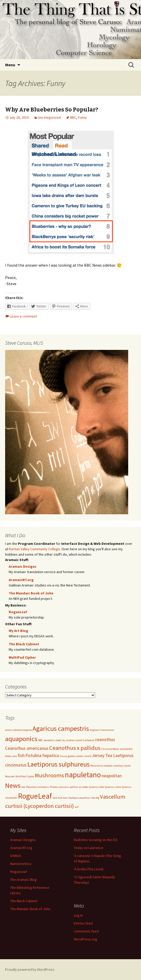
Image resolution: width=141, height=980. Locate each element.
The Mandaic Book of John (31, 593)
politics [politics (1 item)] (74, 787)
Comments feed (86, 931)
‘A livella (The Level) (89, 869)
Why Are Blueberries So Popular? (52, 110)
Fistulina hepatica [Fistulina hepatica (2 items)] (42, 755)
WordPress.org (85, 939)
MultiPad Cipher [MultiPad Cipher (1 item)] (25, 776)
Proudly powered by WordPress (30, 969)
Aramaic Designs (23, 566)
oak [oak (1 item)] (23, 787)
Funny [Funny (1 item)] (63, 756)
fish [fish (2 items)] (21, 755)
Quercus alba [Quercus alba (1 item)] (97, 787)
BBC (73, 117)
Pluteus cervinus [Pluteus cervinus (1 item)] (59, 787)
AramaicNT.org (21, 580)
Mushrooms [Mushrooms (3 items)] (49, 775)
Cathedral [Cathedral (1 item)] (89, 740)
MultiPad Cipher (22, 657)
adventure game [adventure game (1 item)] (23, 730)
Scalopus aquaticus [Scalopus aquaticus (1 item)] (79, 798)
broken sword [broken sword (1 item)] (74, 740)
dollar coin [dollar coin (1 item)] (11, 756)
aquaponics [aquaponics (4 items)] (21, 739)
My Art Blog (18, 631)
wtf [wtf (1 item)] (77, 807)
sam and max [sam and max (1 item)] (60, 798)
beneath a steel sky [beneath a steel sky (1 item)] (55, 740)
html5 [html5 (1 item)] (88, 756)
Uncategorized (49, 117)
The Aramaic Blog (23, 880)
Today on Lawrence (89, 848)
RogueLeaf (18, 612)
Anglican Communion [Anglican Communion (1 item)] (102, 730)
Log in (78, 915)
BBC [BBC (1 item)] (41, 740)
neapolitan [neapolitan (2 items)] (112, 776)
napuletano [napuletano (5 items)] (83, 775)
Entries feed (83, 923)
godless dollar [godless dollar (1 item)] (76, 756)
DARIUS (16, 856)
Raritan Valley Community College (34, 549)
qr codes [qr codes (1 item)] (84, 787)
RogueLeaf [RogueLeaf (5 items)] (35, 796)
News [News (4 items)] (13, 785)
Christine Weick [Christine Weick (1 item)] (110, 749)
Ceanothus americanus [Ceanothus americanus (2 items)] (27, 748)
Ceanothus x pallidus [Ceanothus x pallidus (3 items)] (75, 748)
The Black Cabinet (24, 644)
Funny (82, 117)
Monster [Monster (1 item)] (10, 776)
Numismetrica (21, 864)
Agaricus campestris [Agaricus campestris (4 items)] (61, 728)
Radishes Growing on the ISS (96, 840)
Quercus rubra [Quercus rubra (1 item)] (113, 787)
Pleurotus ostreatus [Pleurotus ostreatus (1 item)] (38, 787)
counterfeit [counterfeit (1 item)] (126, 749)
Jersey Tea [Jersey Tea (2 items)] (102, 755)
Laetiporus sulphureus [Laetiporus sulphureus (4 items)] (59, 764)
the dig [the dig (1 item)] (95, 798)
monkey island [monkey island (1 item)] (122, 766)
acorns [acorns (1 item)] (9, 730)
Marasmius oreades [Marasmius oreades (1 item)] (102, 766)
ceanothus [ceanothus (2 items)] (105, 740)
